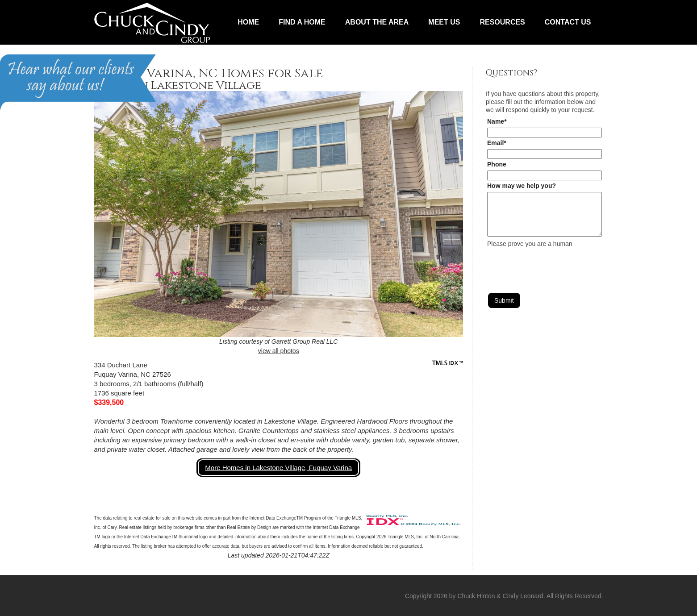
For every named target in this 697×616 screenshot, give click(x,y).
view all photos (279, 351)
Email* (497, 143)
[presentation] (555, 265)
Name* (497, 121)
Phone (497, 164)
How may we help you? (522, 186)
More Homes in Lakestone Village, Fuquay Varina (278, 468)
